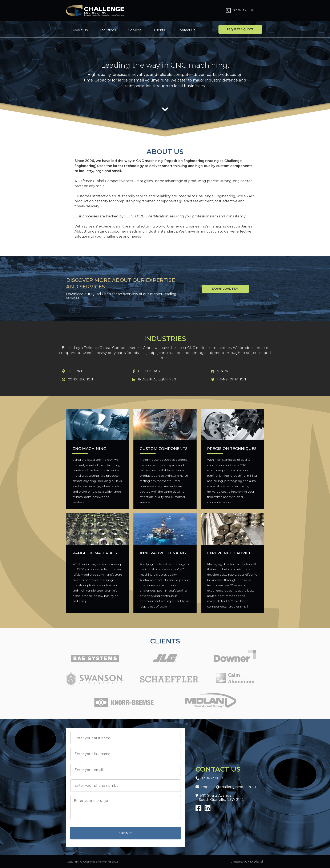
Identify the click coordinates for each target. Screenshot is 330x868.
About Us (80, 30)
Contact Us (186, 30)
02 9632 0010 (209, 778)
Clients (159, 30)
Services (135, 30)
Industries (108, 30)
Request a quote (240, 29)
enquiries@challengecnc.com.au (226, 787)
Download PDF (225, 289)
